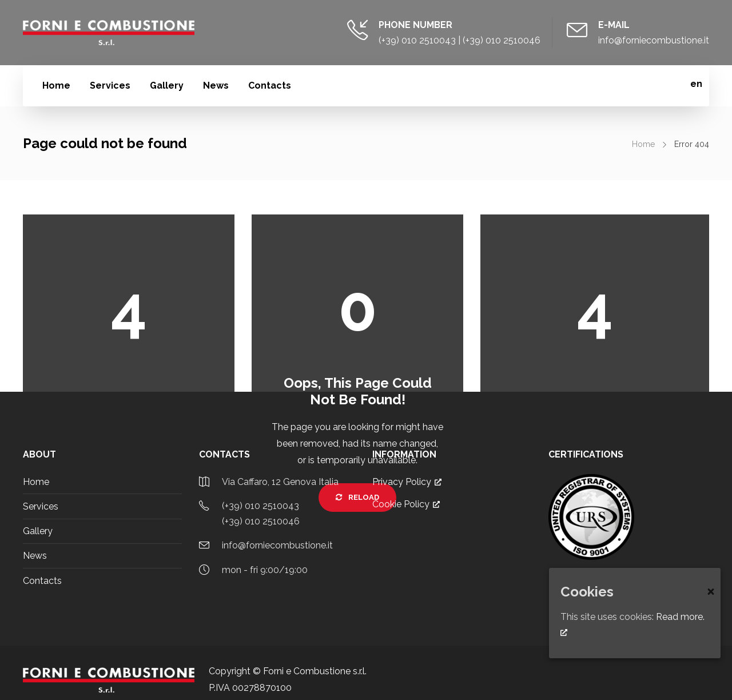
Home (56, 85)
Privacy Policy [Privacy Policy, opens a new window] (407, 482)
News (216, 85)
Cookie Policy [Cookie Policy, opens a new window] (406, 504)
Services (110, 85)
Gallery (167, 85)
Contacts (270, 85)
